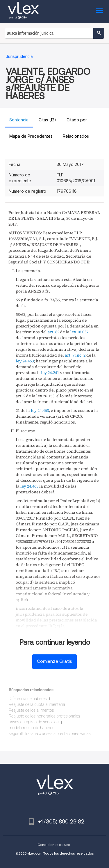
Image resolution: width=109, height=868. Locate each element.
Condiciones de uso (54, 845)
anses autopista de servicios (34, 722)
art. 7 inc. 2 (75, 355)
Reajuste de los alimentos (31, 710)
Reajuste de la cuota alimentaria (37, 704)
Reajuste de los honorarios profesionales (44, 716)
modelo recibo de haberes (32, 728)
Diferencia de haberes (28, 699)
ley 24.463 (25, 361)
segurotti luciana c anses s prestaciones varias (50, 734)
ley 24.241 (50, 373)
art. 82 (53, 332)
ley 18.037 (79, 332)
